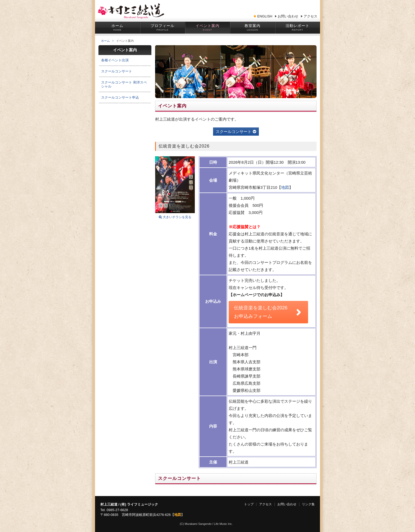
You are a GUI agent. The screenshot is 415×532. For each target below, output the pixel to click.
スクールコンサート (236, 132)
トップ (249, 504)
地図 (285, 187)
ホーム (117, 26)
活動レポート (297, 26)
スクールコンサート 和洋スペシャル (124, 84)
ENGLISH (265, 16)
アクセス (310, 16)
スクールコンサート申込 (120, 97)
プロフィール (163, 26)
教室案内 (252, 26)
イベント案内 (207, 26)
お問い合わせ (288, 16)
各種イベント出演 (115, 60)
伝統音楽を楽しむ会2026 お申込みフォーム (261, 312)
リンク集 (308, 504)
